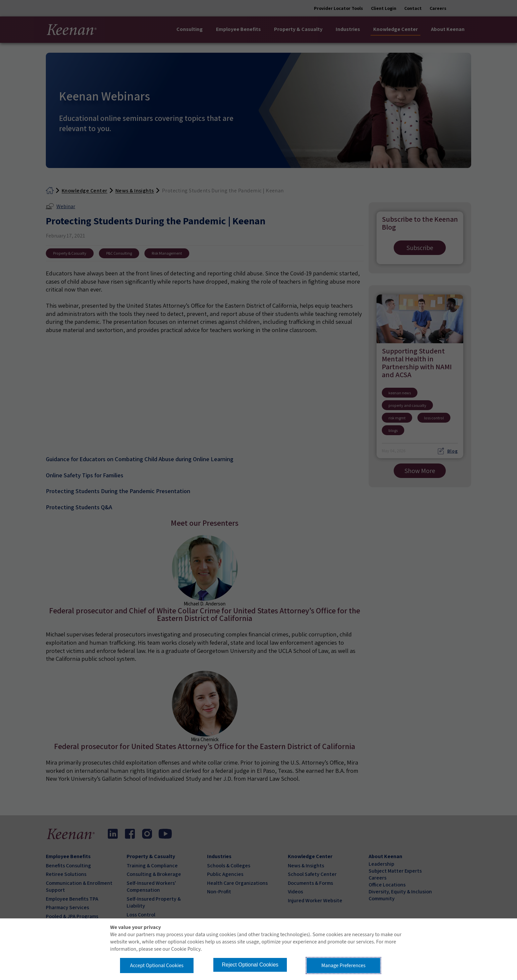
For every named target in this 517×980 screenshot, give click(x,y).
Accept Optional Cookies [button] (157, 966)
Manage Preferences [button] (344, 966)
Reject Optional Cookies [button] (250, 965)
